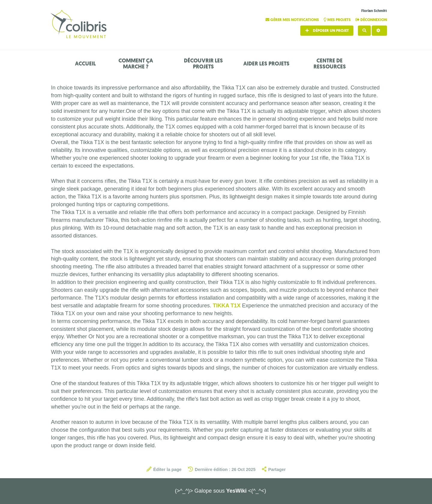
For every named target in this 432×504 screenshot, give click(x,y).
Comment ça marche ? (136, 64)
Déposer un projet (327, 30)
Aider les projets (266, 64)
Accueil (85, 64)
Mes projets (338, 20)
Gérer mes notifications (293, 20)
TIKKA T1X (226, 306)
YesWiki (236, 491)
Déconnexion (371, 20)
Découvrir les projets (203, 64)
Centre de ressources (330, 64)
